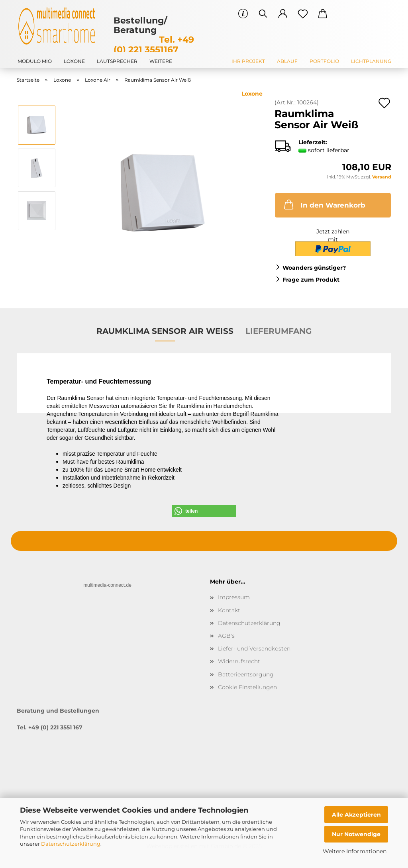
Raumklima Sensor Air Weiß (165, 331)
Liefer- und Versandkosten (254, 649)
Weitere (161, 61)
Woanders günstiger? (314, 268)
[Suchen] (263, 14)
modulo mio (35, 61)
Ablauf (287, 61)
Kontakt (229, 610)
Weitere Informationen (355, 851)
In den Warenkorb (324, 204)
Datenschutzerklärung (71, 844)
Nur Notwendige (356, 834)
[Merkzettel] (303, 14)
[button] (283, 14)
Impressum (234, 597)
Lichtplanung (371, 61)
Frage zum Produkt (311, 280)
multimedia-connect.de (107, 585)
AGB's (226, 636)
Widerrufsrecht (239, 661)
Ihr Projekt (248, 61)
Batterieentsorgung (246, 674)
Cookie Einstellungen (247, 687)
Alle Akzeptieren (356, 815)
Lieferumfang (279, 331)
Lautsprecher (117, 61)
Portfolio (324, 61)
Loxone (74, 61)
